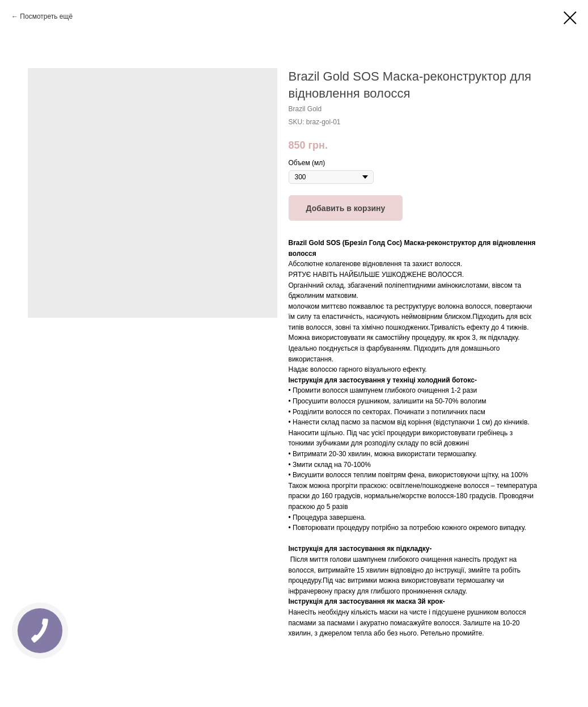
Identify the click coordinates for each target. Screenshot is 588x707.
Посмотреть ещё (46, 16)
